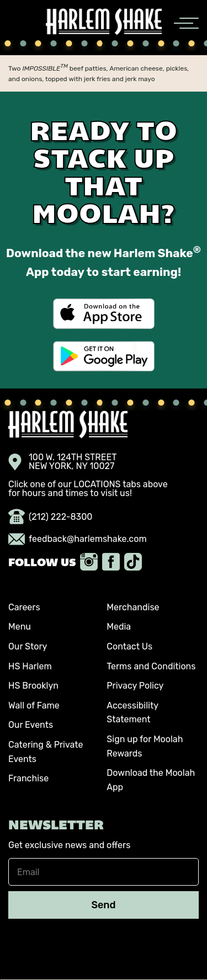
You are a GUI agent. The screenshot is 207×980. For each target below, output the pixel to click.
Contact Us (129, 646)
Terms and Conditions (151, 666)
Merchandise (133, 607)
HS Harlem (30, 666)
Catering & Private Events (46, 752)
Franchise (28, 778)
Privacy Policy (135, 686)
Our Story (28, 646)
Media (119, 627)
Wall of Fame (34, 705)
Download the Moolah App (151, 780)
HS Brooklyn (33, 686)
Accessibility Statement (132, 713)
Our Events (31, 725)
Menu (20, 627)
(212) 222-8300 (51, 517)
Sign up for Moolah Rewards (145, 746)
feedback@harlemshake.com (78, 539)
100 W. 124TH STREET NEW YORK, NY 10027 (63, 462)
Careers (24, 607)
